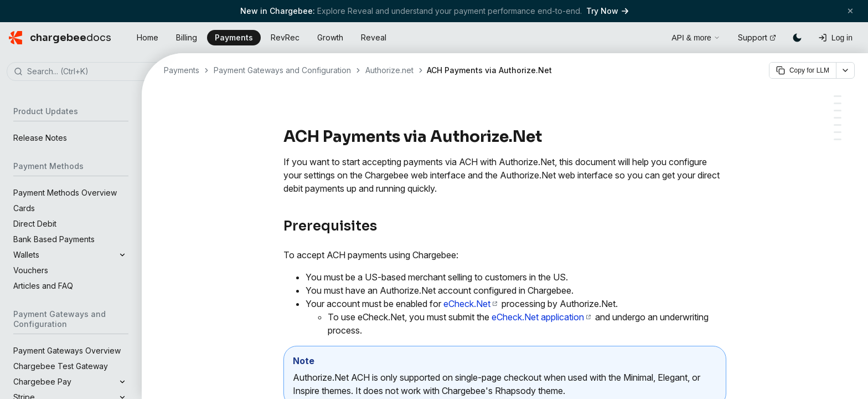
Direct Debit (35, 224)
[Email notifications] (838, 125)
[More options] (845, 70)
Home (148, 37)
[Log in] (835, 38)
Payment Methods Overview (65, 193)
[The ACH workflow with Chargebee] (838, 111)
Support (757, 37)
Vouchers (31, 270)
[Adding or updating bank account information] (838, 118)
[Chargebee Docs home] (60, 38)
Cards (24, 208)
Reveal (374, 37)
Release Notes (40, 138)
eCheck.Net (470, 304)
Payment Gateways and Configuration (282, 70)
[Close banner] (850, 11)
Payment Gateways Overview (67, 351)
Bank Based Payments (54, 239)
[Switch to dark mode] (797, 38)
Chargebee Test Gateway (61, 366)
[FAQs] (838, 139)
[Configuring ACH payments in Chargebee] (838, 103)
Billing (187, 37)
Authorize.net (389, 70)
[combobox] (87, 72)
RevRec (285, 37)
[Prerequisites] (838, 96)
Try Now (607, 11)
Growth (330, 37)
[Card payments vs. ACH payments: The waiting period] (838, 132)
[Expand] (122, 255)
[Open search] (650, 36)
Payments (234, 37)
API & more (696, 38)
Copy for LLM (803, 70)
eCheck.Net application (541, 317)
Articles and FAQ (43, 286)
